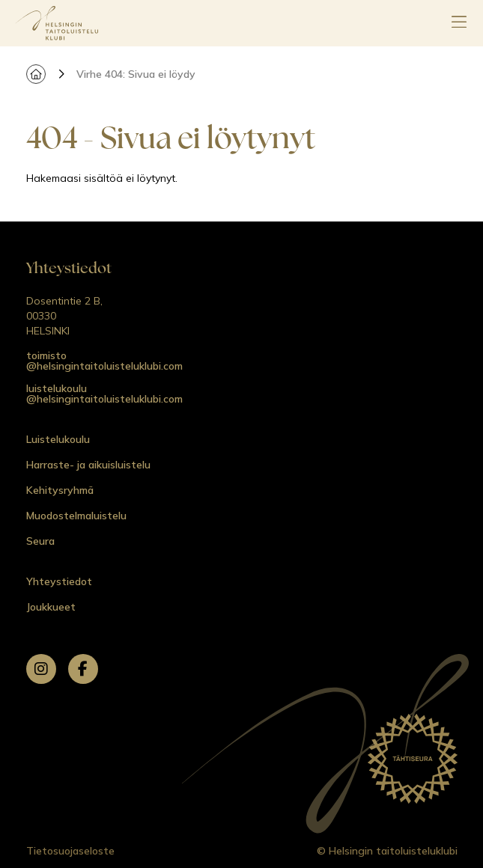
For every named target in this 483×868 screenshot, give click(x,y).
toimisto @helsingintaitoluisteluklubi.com (104, 361)
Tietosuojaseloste (70, 851)
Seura (40, 541)
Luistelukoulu (58, 439)
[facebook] (83, 669)
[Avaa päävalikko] (459, 23)
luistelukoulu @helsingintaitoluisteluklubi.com (104, 394)
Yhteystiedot (59, 581)
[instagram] (41, 669)
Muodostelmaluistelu (76, 516)
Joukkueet (51, 607)
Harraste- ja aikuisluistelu (88, 465)
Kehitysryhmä (60, 490)
